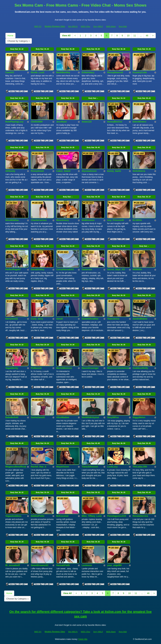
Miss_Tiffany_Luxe (92, 516)
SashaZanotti (38, 417)
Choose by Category (19, 41)
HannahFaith (63, 565)
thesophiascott (115, 72)
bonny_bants (114, 171)
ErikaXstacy (88, 72)
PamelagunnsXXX (117, 516)
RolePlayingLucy (14, 122)
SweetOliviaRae (90, 319)
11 (135, 36)
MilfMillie (137, 269)
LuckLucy (112, 467)
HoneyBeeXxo (115, 122)
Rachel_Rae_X (39, 467)
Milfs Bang (111, 26)
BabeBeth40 (12, 417)
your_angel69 (114, 565)
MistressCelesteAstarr (119, 368)
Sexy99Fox (113, 417)
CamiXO (10, 72)
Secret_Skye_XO (116, 269)
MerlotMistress (64, 368)
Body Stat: (17, 49)
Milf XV (38, 26)
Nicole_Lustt (38, 72)
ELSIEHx (137, 220)
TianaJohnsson (90, 467)
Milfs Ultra (85, 26)
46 (147, 36)
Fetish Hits (83, 639)
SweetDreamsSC (40, 565)
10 (128, 36)
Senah (60, 319)
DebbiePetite (38, 516)
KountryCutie (140, 72)
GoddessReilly (140, 368)
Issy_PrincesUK (116, 220)
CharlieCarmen (39, 220)
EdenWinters (139, 122)
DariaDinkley (38, 269)
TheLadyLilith (140, 467)
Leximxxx (87, 565)
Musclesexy (63, 220)
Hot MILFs (73, 26)
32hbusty (10, 171)
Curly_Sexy (37, 319)
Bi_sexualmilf (13, 565)
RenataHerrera (140, 516)
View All (66, 36)
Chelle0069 (37, 122)
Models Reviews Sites (55, 26)
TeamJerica (113, 319)
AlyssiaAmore (89, 171)
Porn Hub (123, 26)
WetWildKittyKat (90, 417)
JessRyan (61, 122)
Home (10, 36)
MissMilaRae (12, 220)
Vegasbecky (12, 368)
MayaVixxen (63, 467)
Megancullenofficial (16, 467)
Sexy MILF (98, 26)
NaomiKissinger (90, 368)
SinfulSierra (139, 171)
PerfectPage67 (13, 269)
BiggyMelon (139, 417)
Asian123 (87, 122)
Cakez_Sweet (63, 171)
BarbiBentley (63, 72)
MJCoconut (62, 516)
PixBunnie (36, 368)
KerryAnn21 (12, 319)
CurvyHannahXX (65, 269)
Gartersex (87, 269)
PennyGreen (37, 171)
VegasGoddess (13, 516)
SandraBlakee (140, 319)
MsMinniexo (88, 220)
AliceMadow (63, 417)
